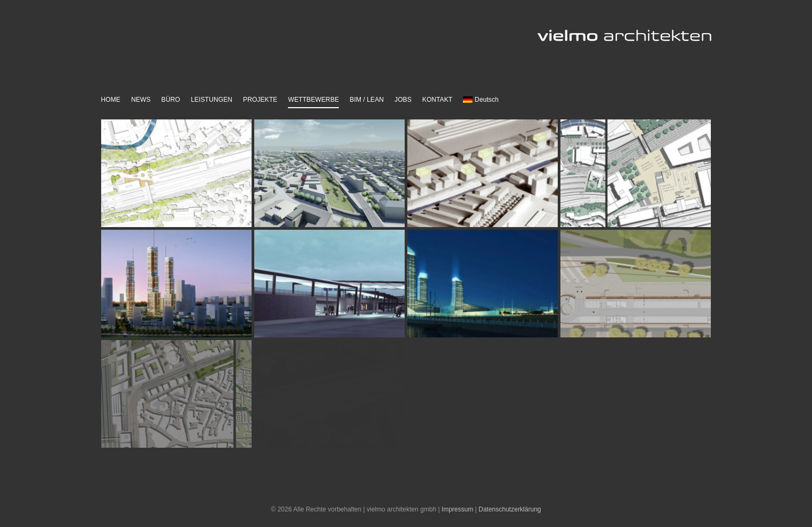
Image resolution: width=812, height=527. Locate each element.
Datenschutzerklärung (510, 509)
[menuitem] (481, 100)
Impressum (457, 509)
